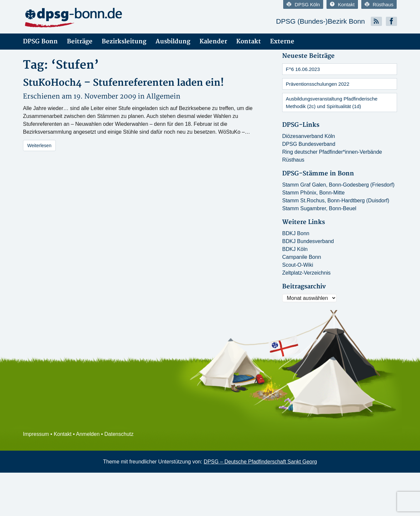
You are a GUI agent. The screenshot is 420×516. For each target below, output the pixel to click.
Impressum (36, 434)
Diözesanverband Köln (309, 136)
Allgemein (163, 96)
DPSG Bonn (40, 42)
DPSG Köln (303, 4)
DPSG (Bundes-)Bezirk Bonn (320, 21)
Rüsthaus (379, 4)
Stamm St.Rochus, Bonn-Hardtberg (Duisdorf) (336, 201)
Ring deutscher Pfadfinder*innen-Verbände (332, 152)
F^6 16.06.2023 (303, 69)
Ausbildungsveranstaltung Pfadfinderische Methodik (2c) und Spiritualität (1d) (332, 102)
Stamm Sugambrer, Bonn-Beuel (319, 208)
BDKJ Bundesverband (308, 241)
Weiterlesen (39, 146)
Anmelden (88, 434)
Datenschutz (119, 434)
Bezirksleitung (124, 42)
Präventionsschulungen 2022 (317, 84)
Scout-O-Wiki (298, 265)
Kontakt (342, 4)
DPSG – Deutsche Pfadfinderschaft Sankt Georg (260, 462)
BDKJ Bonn (296, 233)
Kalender (213, 42)
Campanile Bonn (302, 257)
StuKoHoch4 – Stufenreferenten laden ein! (123, 83)
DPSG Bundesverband (309, 144)
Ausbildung (173, 42)
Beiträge (80, 42)
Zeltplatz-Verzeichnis (306, 273)
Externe (282, 42)
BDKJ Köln (295, 249)
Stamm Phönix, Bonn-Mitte (313, 193)
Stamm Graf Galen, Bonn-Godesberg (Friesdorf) (338, 185)
